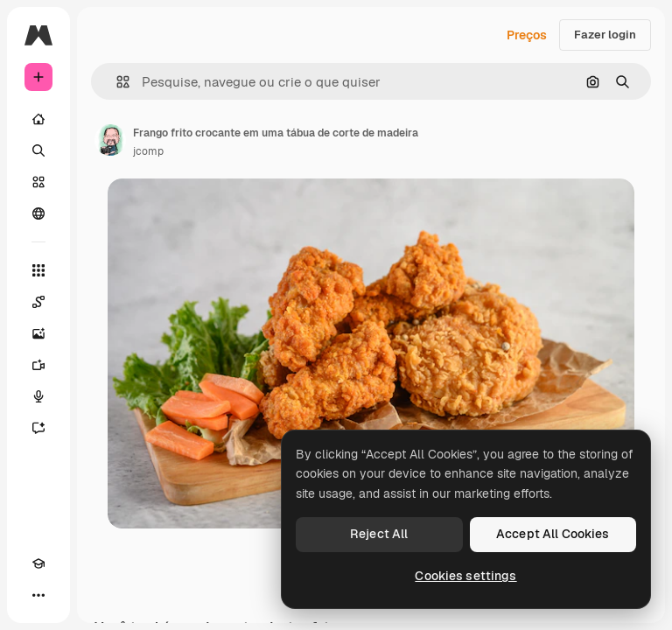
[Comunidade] (38, 213)
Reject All (379, 534)
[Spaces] (38, 302)
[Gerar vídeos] (38, 365)
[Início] (38, 119)
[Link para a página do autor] (110, 140)
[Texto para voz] (38, 396)
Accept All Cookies (553, 534)
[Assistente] (38, 428)
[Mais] (38, 595)
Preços (527, 35)
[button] (116, 82)
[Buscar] (38, 150)
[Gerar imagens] (38, 333)
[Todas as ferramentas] (38, 270)
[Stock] (38, 182)
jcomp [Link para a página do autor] (148, 151)
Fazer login (605, 35)
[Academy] (38, 563)
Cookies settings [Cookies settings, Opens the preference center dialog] (465, 576)
